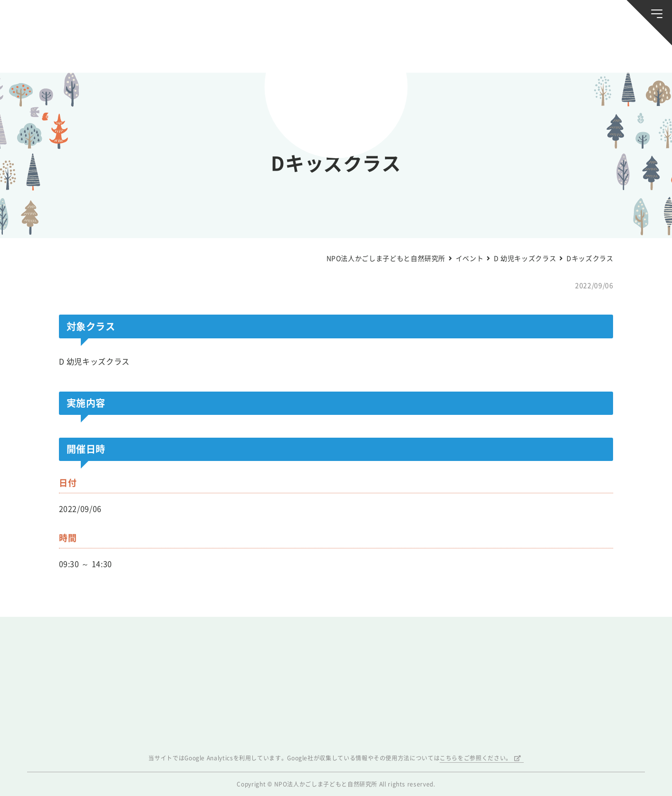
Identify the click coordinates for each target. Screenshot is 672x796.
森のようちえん (447, 51)
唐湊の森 (605, 51)
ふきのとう (526, 51)
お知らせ (67, 51)
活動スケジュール (225, 51)
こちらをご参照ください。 (476, 758)
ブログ (146, 51)
